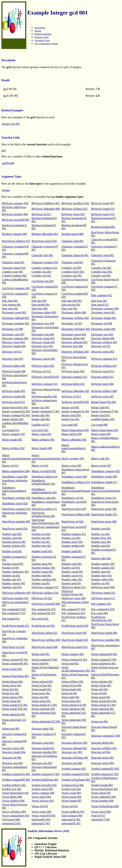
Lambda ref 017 (41, 425)
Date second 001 (71, 305)
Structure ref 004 (101, 752)
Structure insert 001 (13, 748)
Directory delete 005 (73, 338)
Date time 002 (40, 309)
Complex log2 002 (102, 272)
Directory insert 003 (13, 342)
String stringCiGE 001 (15, 705)
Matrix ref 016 (40, 466)
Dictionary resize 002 (103, 329)
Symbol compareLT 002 (105, 774)
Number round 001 (72, 572)
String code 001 (41, 654)
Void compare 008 (72, 816)
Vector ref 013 (40, 806)
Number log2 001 (101, 542)
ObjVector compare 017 (45, 587)
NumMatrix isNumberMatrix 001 (44, 482)
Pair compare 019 (101, 604)
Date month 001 (41, 305)
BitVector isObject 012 (74, 209)
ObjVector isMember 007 (16, 593)
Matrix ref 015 (10, 466)
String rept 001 (40, 697)
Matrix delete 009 (72, 434)
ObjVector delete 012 (74, 587)
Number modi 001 (42, 551)
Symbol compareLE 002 (75, 774)
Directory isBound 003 (74, 342)
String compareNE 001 (15, 663)
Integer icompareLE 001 (75, 411)
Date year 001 (69, 309)
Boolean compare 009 (14, 234)
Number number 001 (103, 564)
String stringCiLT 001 (104, 705)
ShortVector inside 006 (104, 633)
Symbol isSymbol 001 (44, 785)
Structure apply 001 (43, 729)
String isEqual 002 (42, 682)
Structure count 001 (43, 743)
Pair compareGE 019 (44, 609)
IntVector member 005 (44, 397)
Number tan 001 (41, 583)
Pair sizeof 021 (40, 619)
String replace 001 (12, 697)
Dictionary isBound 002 (16, 318)
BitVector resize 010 (73, 214)
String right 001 (70, 697)
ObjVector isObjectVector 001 (72, 593)
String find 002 (70, 663)
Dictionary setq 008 (43, 334)
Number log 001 (41, 542)
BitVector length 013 (103, 209)
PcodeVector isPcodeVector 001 (102, 619)
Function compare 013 (74, 377)
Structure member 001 (44, 752)
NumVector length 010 (104, 514)
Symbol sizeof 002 (42, 789)
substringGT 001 (101, 820)
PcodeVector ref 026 (43, 626)
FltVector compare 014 (104, 359)
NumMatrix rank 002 (44, 498)
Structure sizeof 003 (103, 763)
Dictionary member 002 (16, 323)
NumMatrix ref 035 (73, 498)
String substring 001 (103, 709)
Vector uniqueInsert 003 (16, 816)
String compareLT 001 (104, 660)
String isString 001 (102, 682)
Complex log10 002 (73, 272)
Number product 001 (43, 568)
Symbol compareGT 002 (46, 774)
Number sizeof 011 (72, 576)
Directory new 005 (42, 346)
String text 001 (100, 721)
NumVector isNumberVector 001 (43, 514)
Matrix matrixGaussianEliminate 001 (16, 459)
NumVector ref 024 (72, 521)
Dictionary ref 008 (102, 323)
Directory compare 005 (15, 338)
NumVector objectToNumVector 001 (46, 521)
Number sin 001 (11, 576)
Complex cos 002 (71, 268)
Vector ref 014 (70, 806)
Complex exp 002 (101, 268)
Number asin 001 (101, 529)
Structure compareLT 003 (106, 736)
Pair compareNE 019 (44, 613)
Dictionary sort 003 (102, 334)
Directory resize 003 (103, 352)
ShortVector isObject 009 (46, 640)
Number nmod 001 (13, 564)
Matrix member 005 (73, 459)
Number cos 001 (101, 534)
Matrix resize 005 (71, 466)
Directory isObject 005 (104, 342)
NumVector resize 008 (104, 521)
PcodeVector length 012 (16, 626)
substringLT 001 (41, 823)
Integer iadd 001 (100, 407)
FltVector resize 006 (73, 371)
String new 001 (11, 693)
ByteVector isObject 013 (16, 241)
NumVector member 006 (16, 521)
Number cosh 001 (12, 538)
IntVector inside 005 (13, 391)
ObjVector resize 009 (73, 598)
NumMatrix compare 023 (106, 471)
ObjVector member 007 (15, 598)
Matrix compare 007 (14, 434)
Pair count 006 (99, 613)
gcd (3, 150)
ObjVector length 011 (103, 593)
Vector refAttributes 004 (105, 806)
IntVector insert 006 (102, 384)
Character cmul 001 (13, 262)
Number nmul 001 (42, 564)
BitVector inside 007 (103, 203)
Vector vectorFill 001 (44, 816)
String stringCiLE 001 (74, 705)
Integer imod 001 (71, 415)
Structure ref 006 (12, 758)
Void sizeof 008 (11, 820)
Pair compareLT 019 (14, 613)
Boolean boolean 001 (103, 227)
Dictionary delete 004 (74, 312)
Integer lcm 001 (70, 419)
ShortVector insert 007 (74, 633)
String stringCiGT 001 (44, 705)
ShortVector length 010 (75, 640)
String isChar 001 (12, 669)
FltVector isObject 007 (104, 366)
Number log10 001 (72, 542)
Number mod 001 (12, 551)
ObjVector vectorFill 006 (46, 604)
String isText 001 (12, 685)
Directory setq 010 (13, 359)
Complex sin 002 (41, 276)
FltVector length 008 (14, 371)
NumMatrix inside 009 (104, 477)
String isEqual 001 (13, 682)
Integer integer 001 (13, 419)
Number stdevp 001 (102, 579)
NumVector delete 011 (44, 509)
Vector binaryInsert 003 (15, 793)
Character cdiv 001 (42, 255)
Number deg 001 (41, 538)
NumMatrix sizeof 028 (15, 503)
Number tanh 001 (71, 583)
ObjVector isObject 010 (45, 593)
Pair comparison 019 (73, 613)
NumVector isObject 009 (76, 514)
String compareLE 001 (74, 660)
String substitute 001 (43, 709)
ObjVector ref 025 (42, 598)
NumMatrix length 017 (104, 482)
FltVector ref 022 (41, 371)
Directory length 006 (14, 346)
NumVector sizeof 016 (15, 529)
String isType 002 (72, 685)
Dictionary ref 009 (12, 329)
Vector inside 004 (71, 797)
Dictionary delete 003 (44, 312)
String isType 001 (42, 685)
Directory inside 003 (43, 342)
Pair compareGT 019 (73, 609)
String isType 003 (101, 685)
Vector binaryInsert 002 (105, 789)
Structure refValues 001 (75, 758)
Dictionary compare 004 (105, 309)
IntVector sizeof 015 (13, 402)
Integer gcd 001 (11, 124)
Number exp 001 (71, 538)
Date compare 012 (101, 295)
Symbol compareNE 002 (16, 780)
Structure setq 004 (12, 763)
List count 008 (99, 425)
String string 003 (71, 701)
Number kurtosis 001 (14, 542)
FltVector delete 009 (13, 366)
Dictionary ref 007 (72, 323)
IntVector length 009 (14, 397)
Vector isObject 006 (13, 801)
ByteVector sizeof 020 (44, 241)
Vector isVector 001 (43, 801)
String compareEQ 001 (104, 654)
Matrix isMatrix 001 (43, 440)
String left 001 (10, 689)
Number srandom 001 (44, 579)
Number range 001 (42, 572)
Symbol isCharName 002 (76, 780)
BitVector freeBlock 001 (75, 203)
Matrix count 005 (41, 434)
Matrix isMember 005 (74, 440)
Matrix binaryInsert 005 (105, 430)
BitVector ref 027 (41, 214)
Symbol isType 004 (72, 785)
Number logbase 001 (14, 546)
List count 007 (70, 425)
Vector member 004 (102, 801)
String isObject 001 (72, 682)
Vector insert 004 (41, 797)
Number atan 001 (12, 534)
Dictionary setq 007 (13, 334)
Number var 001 (100, 583)
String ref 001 (69, 693)
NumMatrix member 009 (16, 498)
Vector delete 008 (12, 797)
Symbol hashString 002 (45, 780)
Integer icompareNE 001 (16, 415)
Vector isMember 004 (103, 797)
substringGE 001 (71, 820)
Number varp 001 (12, 587)
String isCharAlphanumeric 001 (76, 669)
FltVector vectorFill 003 (45, 377)
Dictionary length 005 (104, 318)
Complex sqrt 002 (72, 276)
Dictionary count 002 (14, 312)
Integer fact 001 (41, 407)
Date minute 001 (11, 305)
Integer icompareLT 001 (105, 411)
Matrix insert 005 (101, 434)
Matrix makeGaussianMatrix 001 (74, 448)
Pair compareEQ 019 (14, 609)
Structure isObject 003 (104, 748)
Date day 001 (39, 301)
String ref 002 (99, 693)
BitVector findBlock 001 (46, 203)
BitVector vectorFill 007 (16, 220)
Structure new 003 (72, 752)
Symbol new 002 (12, 789)
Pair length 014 (11, 619)
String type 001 (11, 729)
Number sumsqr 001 (14, 583)
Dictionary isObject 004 (75, 318)
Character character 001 (75, 255)
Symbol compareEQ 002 (105, 769)
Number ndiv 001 (101, 558)
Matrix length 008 (42, 448)
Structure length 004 (14, 752)
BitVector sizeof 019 (103, 214)
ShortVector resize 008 (45, 647)
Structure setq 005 (42, 763)
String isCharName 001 (15, 676)
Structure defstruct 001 (74, 743)
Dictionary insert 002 (103, 312)
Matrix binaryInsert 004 (75, 430)
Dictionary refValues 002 (76, 329)
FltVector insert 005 (43, 366)
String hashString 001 (104, 663)
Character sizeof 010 (14, 268)
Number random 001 (103, 568)
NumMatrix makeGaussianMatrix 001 (14, 491)
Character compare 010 (45, 262)
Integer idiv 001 (41, 415)
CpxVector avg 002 (43, 281)
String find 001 (40, 663)
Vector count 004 (71, 793)
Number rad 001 (71, 568)
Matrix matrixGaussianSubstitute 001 (46, 459)
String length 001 (41, 689)
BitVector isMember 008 (46, 209)
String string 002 (41, 701)
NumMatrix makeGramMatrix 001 (44, 491)
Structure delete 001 (103, 743)
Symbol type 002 (71, 789)
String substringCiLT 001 (46, 721)
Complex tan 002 (101, 276)
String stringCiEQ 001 (104, 701)
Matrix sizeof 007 (101, 466)
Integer (6, 190)
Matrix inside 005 (12, 440)
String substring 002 (13, 714)
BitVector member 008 (15, 214)
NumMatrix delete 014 (45, 477)
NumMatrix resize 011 (104, 498)
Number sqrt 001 (12, 579)
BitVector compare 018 (15, 203)
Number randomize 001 (15, 572)
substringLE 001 (11, 823)
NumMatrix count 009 (15, 477)
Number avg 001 (41, 534)
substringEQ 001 (41, 820)
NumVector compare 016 (16, 509)
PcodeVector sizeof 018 (75, 626)
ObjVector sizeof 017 (103, 598)
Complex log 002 (41, 272)
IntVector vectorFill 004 (75, 402)
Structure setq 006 (72, 763)
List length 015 (11, 430)
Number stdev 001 (72, 579)
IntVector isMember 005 (75, 391)
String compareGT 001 (45, 660)
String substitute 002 (73, 709)
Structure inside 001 (43, 748)
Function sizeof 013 (102, 377)
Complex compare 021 (45, 268)
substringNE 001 (71, 823)
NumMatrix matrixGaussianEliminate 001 (76, 491)
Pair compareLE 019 (103, 609)
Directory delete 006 (103, 338)
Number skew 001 (101, 576)
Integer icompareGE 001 (16, 411)
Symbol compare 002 (74, 769)
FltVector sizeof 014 (103, 371)
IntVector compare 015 (45, 384)
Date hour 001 (99, 301)
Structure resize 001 (102, 758)
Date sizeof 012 (100, 305)
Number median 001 (73, 546)
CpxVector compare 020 (16, 288)
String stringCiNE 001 (15, 709)
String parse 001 (41, 693)
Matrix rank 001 (100, 459)
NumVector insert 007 (74, 509)
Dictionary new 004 (43, 323)
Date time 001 (10, 309)
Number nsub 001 (72, 564)
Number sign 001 (101, 572)
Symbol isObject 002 (14, 785)
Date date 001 (10, 301)
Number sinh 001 (41, 576)
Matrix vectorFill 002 (44, 471)
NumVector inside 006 (104, 509)
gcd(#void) (8, 163)
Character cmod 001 (103, 255)
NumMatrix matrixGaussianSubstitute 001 (106, 491)
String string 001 (12, 701)
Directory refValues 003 (75, 352)
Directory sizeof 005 (43, 359)
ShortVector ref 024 (13, 647)
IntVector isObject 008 (104, 391)
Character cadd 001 (72, 241)
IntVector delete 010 (73, 384)
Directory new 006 (72, 346)
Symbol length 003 (102, 785)
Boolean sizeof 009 (72, 234)
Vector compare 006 (43, 793)
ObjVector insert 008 (103, 587)
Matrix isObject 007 (13, 448)
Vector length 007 (72, 801)
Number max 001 (42, 546)
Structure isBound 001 (74, 748)
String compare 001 (73, 654)
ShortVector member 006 (105, 640)
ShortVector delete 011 (45, 633)
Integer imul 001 (101, 415)
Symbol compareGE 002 (16, 774)
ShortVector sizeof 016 (74, 647)
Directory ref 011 (101, 346)
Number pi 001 (11, 568)
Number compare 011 (74, 534)
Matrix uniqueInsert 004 (16, 471)
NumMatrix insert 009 (74, 477)
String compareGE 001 (15, 660)
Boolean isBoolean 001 (45, 234)
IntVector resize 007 (103, 397)
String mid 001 (100, 689)
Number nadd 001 (72, 551)
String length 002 (71, 689)
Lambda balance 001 (103, 419)
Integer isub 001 (41, 419)
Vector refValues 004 (14, 812)
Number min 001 (101, 546)
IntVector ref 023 (71, 397)
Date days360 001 (72, 301)
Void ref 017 (98, 816)
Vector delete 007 (101, 793)
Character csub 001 (72, 262)
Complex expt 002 (12, 272)
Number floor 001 (101, 538)
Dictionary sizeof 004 (74, 334)
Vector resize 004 (41, 812)
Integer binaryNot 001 (104, 402)
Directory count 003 (43, 338)
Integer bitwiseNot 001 (15, 407)
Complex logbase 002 (14, 276)
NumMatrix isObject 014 (76, 482)
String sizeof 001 (101, 697)
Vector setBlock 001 (73, 812)
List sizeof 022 (40, 430)
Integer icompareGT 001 (46, 411)
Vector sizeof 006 (101, 812)
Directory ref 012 (12, 352)
